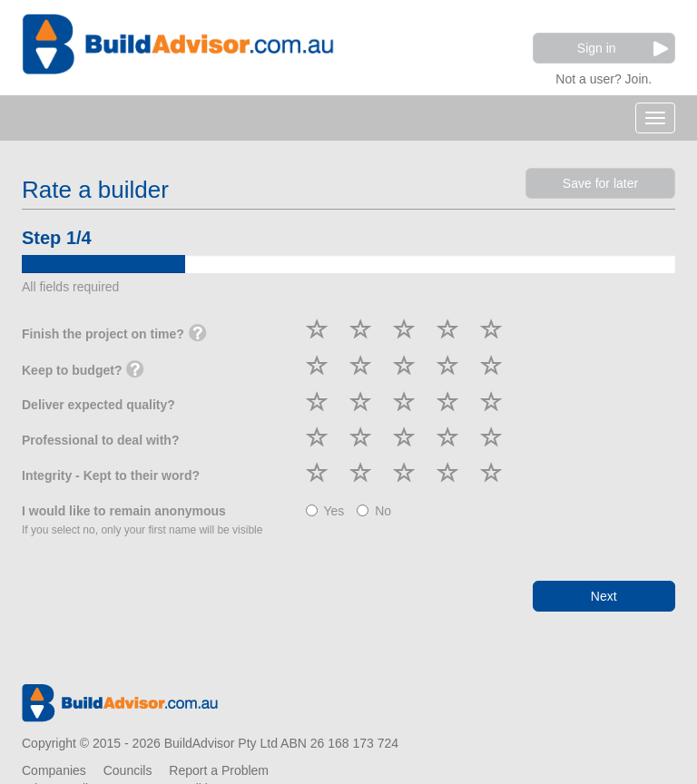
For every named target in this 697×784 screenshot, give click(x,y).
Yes (325, 511)
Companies (54, 770)
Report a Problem (219, 770)
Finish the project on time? (114, 335)
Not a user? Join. (604, 77)
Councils (128, 770)
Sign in (623, 49)
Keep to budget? (83, 371)
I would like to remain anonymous (142, 520)
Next (604, 596)
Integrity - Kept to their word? (111, 475)
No (374, 511)
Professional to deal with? (100, 440)
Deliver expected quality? (98, 405)
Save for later (600, 183)
